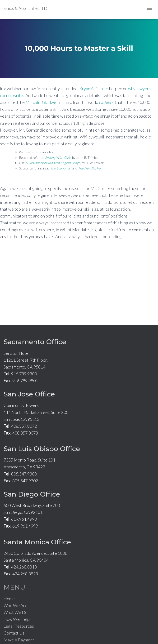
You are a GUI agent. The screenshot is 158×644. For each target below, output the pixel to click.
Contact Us (14, 633)
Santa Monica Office (37, 542)
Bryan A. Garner (94, 89)
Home (9, 599)
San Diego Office (32, 494)
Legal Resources (19, 626)
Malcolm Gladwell (42, 102)
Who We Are (15, 605)
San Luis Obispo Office (42, 449)
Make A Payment (19, 640)
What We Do (16, 612)
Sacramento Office (35, 342)
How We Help (17, 619)
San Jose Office (29, 394)
